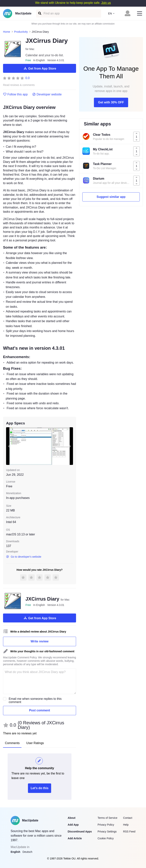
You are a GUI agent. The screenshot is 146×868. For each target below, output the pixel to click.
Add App (73, 825)
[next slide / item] (70, 446)
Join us (106, 3)
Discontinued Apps (80, 832)
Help (126, 825)
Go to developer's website (24, 557)
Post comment (40, 710)
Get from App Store (40, 68)
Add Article (75, 838)
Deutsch (27, 852)
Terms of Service (107, 818)
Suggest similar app (111, 197)
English (15, 852)
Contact (128, 818)
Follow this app (15, 94)
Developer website (47, 94)
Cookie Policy (106, 838)
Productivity (21, 32)
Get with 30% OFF (111, 102)
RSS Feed (129, 832)
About (71, 818)
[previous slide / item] (9, 446)
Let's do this (40, 788)
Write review (40, 641)
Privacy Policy (106, 825)
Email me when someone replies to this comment (35, 700)
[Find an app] (39, 13)
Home (7, 32)
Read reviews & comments (19, 85)
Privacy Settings (107, 832)
